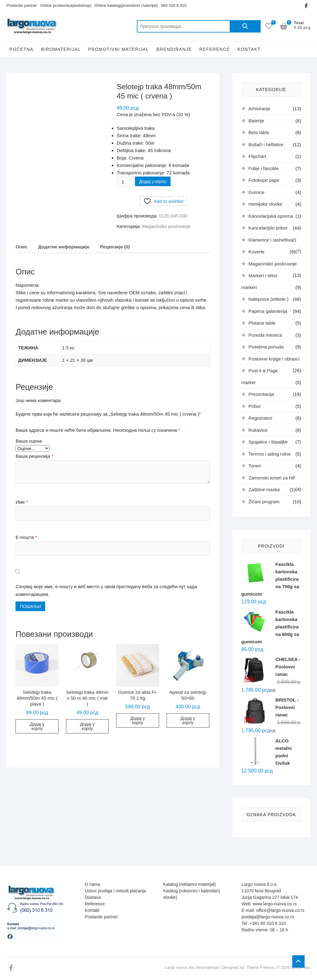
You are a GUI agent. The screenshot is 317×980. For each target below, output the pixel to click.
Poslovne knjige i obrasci (274, 359)
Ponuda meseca (265, 335)
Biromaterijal (61, 49)
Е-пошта (26, 537)
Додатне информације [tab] (64, 247)
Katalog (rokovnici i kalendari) (192, 891)
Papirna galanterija (268, 311)
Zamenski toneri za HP (272, 478)
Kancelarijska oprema (271, 216)
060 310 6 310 (174, 5)
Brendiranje (174, 49)
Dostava (93, 897)
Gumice (257, 192)
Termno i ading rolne (270, 454)
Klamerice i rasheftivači (272, 240)
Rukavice (258, 430)
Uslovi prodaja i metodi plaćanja (115, 891)
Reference (215, 49)
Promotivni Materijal (119, 49)
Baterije (256, 121)
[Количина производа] (125, 182)
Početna (21, 49)
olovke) (170, 897)
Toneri (255, 466)
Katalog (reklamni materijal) (189, 884)
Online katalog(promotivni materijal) (126, 5)
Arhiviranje (260, 109)
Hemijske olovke (265, 204)
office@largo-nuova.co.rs (280, 910)
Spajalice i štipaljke (268, 442)
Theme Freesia (260, 967)
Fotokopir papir (264, 180)
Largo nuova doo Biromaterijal (191, 967)
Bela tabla (259, 132)
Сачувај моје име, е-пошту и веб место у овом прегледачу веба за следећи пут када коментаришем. (106, 591)
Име (22, 502)
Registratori (261, 418)
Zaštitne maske (264, 490)
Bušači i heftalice (266, 144)
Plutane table (262, 323)
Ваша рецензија (34, 456)
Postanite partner (22, 5)
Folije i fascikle (264, 168)
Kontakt (249, 49)
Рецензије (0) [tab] (115, 247)
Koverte (257, 252)
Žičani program (264, 502)
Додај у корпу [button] (37, 726)
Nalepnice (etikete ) (269, 299)
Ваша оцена (29, 441)
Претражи (245, 26)
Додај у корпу (153, 182)
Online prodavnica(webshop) (66, 5)
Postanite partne (101, 917)
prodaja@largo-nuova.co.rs (268, 917)
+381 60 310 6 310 (268, 923)
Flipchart (258, 156)
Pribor (255, 406)
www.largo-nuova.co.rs (275, 904)
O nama (93, 884)
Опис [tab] (21, 247)
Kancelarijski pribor (268, 228)
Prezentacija (261, 394)
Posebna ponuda (266, 347)
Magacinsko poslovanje (166, 226)
